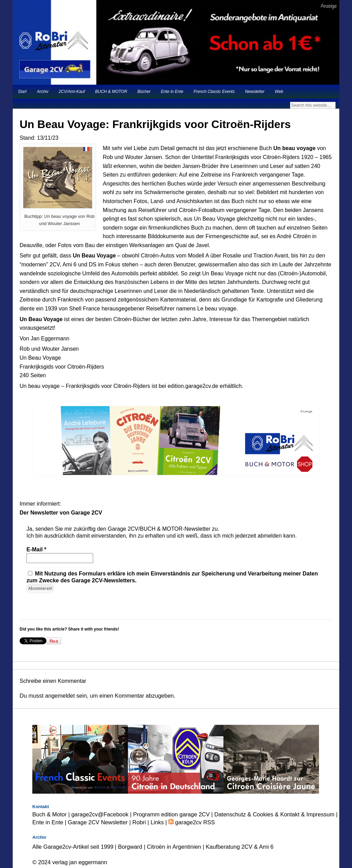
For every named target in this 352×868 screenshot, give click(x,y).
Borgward (130, 847)
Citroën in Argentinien (174, 847)
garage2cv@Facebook (100, 814)
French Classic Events (214, 92)
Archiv (42, 92)
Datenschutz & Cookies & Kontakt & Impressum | (276, 814)
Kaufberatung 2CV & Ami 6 (240, 847)
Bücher (144, 92)
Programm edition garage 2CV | (174, 814)
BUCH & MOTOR (111, 92)
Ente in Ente (172, 92)
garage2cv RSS (194, 822)
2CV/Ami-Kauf (72, 92)
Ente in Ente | (50, 822)
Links (157, 822)
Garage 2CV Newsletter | (100, 822)
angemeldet (60, 696)
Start (22, 92)
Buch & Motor (49, 814)
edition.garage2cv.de (193, 386)
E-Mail (36, 549)
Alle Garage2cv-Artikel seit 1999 (73, 847)
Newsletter (255, 92)
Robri (139, 822)
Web (279, 92)
